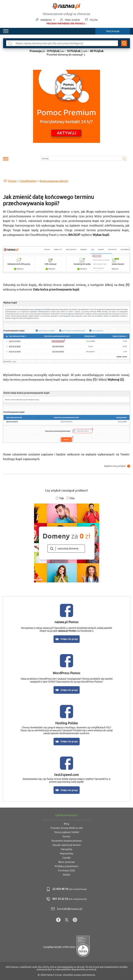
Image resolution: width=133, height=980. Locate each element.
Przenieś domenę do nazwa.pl (65, 55)
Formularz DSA (66, 870)
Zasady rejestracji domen (67, 845)
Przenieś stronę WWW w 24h (66, 828)
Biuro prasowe (67, 862)
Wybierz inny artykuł (117, 466)
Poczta (94, 20)
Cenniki (66, 858)
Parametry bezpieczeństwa (67, 841)
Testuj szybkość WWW (67, 832)
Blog (66, 824)
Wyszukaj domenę (124, 43)
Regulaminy (66, 853)
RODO (67, 875)
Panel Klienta (72, 20)
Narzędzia (48, 20)
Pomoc (67, 836)
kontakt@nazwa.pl (70, 909)
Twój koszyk (113, 31)
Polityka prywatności (66, 866)
